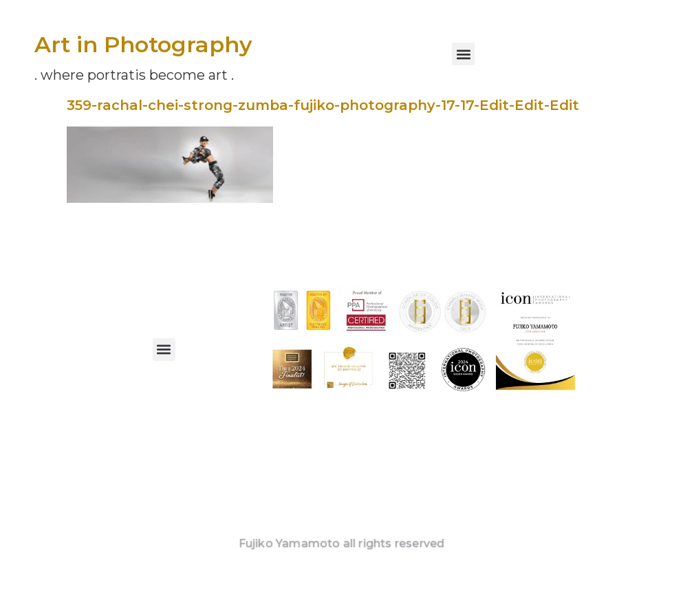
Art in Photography (143, 44)
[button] (463, 54)
